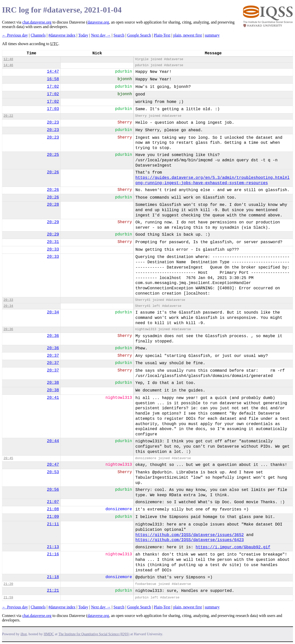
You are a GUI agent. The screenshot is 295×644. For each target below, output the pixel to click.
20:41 (53, 398)
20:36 (8, 329)
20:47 (53, 465)
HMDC (49, 634)
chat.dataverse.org (37, 22)
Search (119, 35)
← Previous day (15, 35)
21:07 (53, 502)
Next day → (101, 35)
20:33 (53, 249)
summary (212, 35)
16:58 (53, 79)
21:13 (53, 547)
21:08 (53, 509)
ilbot (24, 634)
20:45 (8, 458)
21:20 (8, 584)
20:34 (8, 306)
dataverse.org (98, 22)
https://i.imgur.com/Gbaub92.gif (233, 547)
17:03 (53, 109)
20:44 (53, 441)
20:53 (53, 472)
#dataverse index (62, 35)
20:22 (8, 116)
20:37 (53, 356)
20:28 (53, 205)
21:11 (53, 524)
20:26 (53, 172)
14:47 (53, 72)
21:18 (53, 577)
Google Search (139, 35)
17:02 (53, 87)
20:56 (53, 490)
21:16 (53, 554)
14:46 (8, 65)
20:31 (53, 242)
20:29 (53, 222)
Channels (38, 35)
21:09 (53, 517)
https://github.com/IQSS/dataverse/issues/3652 (190, 535)
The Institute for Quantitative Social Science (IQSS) (94, 634)
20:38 (53, 383)
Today (83, 35)
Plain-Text (162, 35)
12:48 (8, 59)
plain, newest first (188, 35)
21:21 (53, 591)
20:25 (53, 155)
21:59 (8, 598)
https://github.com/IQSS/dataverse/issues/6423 (190, 540)
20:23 (53, 122)
